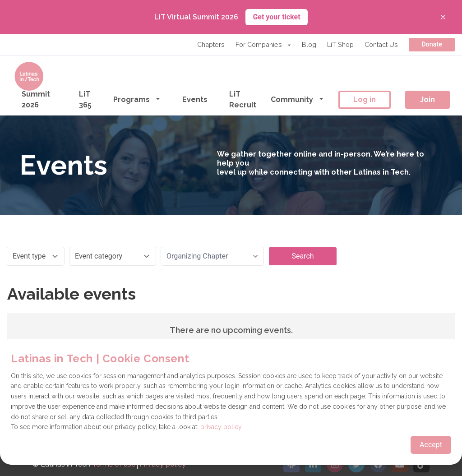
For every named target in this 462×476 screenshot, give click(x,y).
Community (297, 99)
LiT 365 (85, 99)
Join (427, 99)
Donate (432, 44)
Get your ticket (276, 17)
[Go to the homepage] (29, 76)
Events (195, 99)
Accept (431, 445)
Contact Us (381, 44)
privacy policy (221, 427)
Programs (137, 99)
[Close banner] (443, 17)
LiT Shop (340, 44)
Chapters (211, 44)
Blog (309, 44)
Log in (365, 99)
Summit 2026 (36, 99)
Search (303, 256)
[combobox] (212, 256)
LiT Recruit (243, 99)
